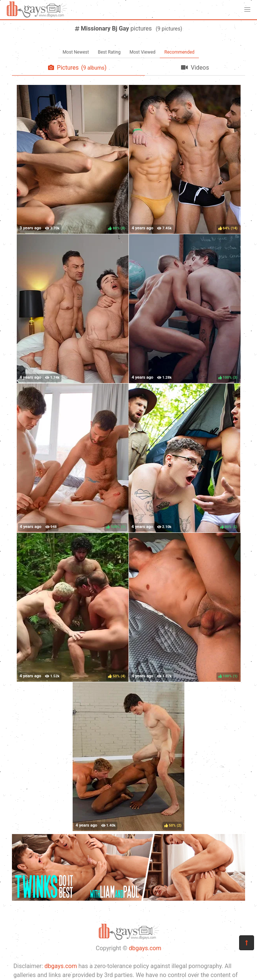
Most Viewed (143, 52)
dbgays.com (145, 948)
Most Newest (76, 52)
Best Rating (109, 52)
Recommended (179, 52)
